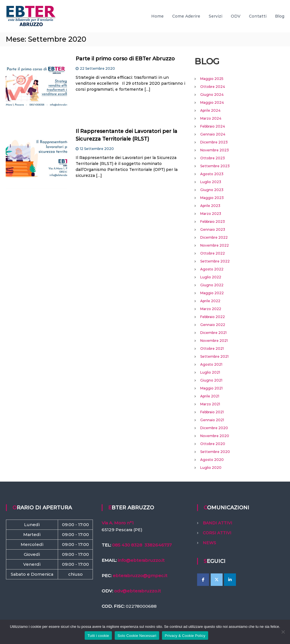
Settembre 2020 (215, 452)
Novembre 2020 (215, 436)
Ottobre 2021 (212, 349)
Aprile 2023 (210, 206)
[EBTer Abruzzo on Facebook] (203, 580)
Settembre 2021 (214, 356)
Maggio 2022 (212, 293)
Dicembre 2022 (214, 237)
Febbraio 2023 (213, 222)
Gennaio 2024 (213, 134)
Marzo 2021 (210, 404)
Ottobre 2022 (213, 253)
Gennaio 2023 (213, 229)
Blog (280, 16)
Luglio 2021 (210, 372)
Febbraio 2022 (213, 317)
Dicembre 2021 (213, 333)
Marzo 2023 (211, 214)
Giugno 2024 (212, 95)
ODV (236, 16)
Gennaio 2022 (213, 325)
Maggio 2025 (212, 79)
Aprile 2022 (210, 301)
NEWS (209, 543)
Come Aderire (186, 16)
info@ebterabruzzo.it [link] (141, 560)
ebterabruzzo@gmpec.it (140, 576)
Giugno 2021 (211, 380)
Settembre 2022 (215, 261)
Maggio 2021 (211, 388)
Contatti (258, 16)
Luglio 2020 (211, 468)
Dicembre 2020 (214, 428)
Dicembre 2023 (214, 142)
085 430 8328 (127, 545)
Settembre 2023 (215, 166)
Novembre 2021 (214, 341)
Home (157, 16)
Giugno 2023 (212, 190)
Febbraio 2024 (213, 126)
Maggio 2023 (212, 198)
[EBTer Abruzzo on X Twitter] (217, 580)
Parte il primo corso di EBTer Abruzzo (125, 59)
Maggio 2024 (212, 102)
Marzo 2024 (211, 118)
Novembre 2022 (215, 245)
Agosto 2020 (212, 460)
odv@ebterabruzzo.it (137, 591)
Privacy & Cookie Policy (185, 636)
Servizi (216, 16)
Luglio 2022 (211, 277)
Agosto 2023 (212, 174)
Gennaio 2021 (212, 420)
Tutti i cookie (98, 636)
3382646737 (158, 545)
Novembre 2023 (215, 150)
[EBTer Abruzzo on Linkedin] (230, 580)
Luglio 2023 (211, 182)
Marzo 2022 (211, 309)
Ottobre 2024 (213, 87)
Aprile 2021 (210, 396)
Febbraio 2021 (212, 412)
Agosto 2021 (211, 364)
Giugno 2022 (212, 285)
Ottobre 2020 (213, 444)
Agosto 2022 (212, 269)
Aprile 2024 (210, 110)
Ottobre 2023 (213, 158)
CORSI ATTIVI (217, 533)
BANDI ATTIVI (217, 523)
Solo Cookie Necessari (137, 636)
